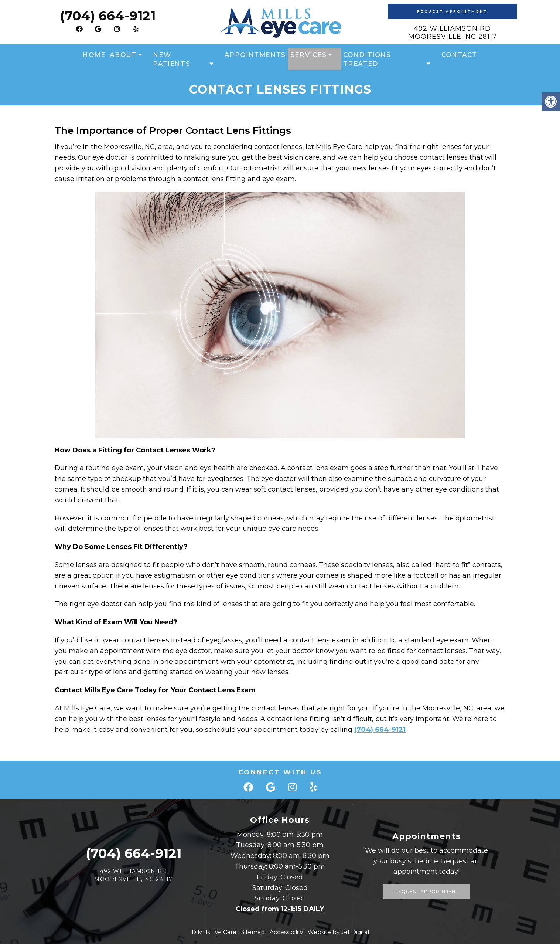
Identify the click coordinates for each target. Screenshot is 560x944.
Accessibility (286, 932)
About (123, 55)
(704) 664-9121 (108, 16)
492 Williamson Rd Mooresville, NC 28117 (453, 33)
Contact (459, 55)
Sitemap (253, 932)
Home (94, 55)
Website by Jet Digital (338, 932)
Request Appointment (452, 11)
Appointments (255, 55)
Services (309, 55)
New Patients (172, 59)
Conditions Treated (367, 59)
